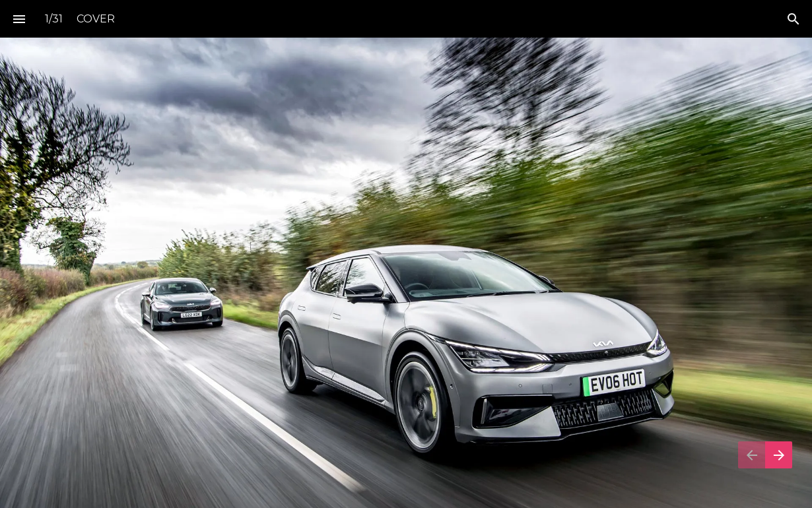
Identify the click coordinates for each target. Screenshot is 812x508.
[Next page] (779, 455)
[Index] (19, 19)
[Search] (793, 19)
